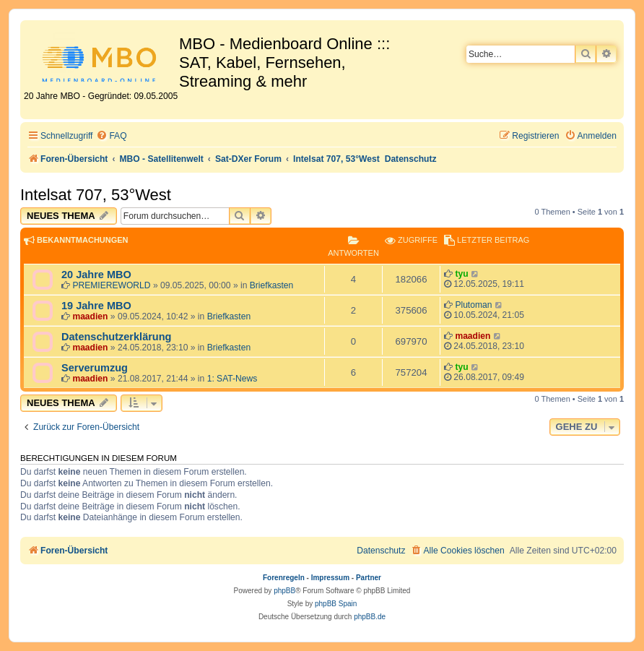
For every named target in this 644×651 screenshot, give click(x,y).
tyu (461, 274)
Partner (369, 578)
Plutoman (473, 305)
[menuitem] (111, 136)
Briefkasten (272, 285)
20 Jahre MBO (96, 275)
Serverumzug (95, 368)
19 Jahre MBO (96, 306)
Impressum (330, 578)
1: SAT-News (232, 379)
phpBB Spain (336, 604)
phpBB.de (370, 617)
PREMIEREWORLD (111, 285)
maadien (90, 316)
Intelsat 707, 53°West (96, 195)
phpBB (284, 591)
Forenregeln (284, 578)
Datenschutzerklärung (116, 337)
